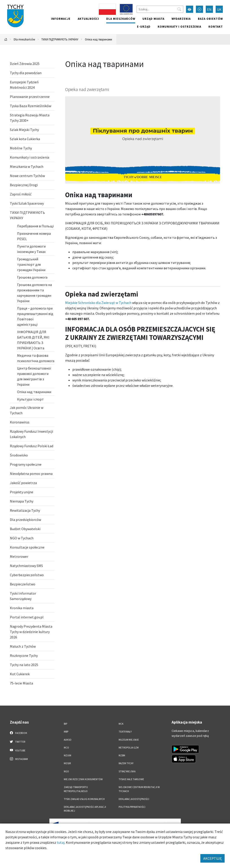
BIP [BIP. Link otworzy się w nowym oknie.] (65, 724)
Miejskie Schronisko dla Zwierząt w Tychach (98, 303)
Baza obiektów (210, 19)
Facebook (19, 733)
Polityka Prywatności (132, 807)
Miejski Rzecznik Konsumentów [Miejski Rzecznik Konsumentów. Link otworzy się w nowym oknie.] (83, 779)
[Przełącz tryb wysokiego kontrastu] (190, 9)
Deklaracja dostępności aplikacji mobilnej (85, 809)
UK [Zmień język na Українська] (219, 9)
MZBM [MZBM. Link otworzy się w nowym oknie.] (122, 755)
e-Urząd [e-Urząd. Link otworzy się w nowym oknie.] (144, 27)
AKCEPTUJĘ (212, 858)
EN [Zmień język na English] (209, 9)
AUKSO (68, 740)
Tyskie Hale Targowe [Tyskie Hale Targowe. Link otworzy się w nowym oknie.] (131, 779)
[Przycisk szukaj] (179, 9)
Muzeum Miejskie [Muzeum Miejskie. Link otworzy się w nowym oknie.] (129, 740)
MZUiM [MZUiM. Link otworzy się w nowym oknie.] (67, 755)
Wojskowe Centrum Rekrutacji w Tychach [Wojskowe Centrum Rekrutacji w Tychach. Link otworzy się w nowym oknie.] (139, 789)
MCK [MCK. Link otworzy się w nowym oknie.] (121, 724)
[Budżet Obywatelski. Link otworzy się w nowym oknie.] (32, 529)
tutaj (61, 842)
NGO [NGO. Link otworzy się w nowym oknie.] (66, 771)
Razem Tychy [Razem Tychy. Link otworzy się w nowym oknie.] (126, 763)
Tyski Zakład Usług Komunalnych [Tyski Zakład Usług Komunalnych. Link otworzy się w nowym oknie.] (84, 799)
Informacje (61, 19)
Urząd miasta (153, 19)
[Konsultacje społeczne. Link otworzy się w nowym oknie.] (32, 547)
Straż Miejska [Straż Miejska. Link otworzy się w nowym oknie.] (127, 771)
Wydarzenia (181, 19)
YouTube (18, 750)
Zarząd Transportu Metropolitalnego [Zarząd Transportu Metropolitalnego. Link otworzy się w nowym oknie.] (76, 789)
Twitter (18, 742)
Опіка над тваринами (98, 39)
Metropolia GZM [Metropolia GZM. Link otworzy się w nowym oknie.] (129, 748)
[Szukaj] (160, 9)
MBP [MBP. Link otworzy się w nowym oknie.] (66, 732)
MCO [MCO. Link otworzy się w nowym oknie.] (66, 748)
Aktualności (88, 19)
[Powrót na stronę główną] (6, 39)
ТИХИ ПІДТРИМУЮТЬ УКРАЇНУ (60, 39)
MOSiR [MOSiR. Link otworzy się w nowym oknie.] (67, 763)
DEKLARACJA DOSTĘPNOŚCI (134, 799)
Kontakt (216, 27)
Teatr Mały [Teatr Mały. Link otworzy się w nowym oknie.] (125, 732)
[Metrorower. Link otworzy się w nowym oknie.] (32, 556)
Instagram (19, 759)
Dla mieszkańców (121, 19)
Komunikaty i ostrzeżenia (179, 27)
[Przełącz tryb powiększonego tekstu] (199, 9)
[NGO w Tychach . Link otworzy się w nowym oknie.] (32, 538)
